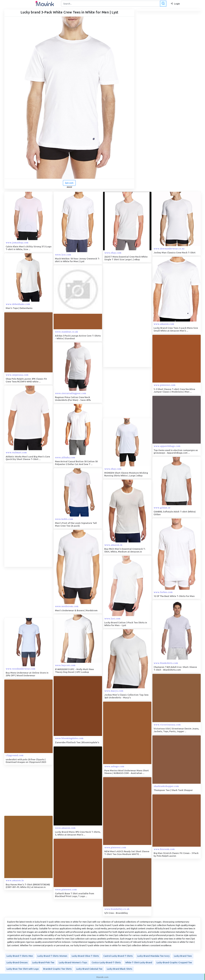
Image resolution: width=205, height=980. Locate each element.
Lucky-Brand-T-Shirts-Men (20, 955)
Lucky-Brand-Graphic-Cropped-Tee (174, 962)
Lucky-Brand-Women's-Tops (73, 962)
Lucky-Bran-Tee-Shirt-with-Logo (23, 968)
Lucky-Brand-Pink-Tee (43, 962)
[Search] (113, 4)
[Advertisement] (129, 315)
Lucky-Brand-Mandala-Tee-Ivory (153, 955)
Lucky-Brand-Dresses (17, 962)
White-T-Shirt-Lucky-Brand (139, 962)
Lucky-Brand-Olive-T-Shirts (85, 955)
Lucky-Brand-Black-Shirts (120, 968)
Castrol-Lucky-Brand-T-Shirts (118, 955)
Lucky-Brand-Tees (183, 955)
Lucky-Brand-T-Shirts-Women (52, 955)
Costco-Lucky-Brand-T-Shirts (106, 962)
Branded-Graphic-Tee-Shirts (58, 968)
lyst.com (69, 183)
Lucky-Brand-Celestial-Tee (89, 968)
